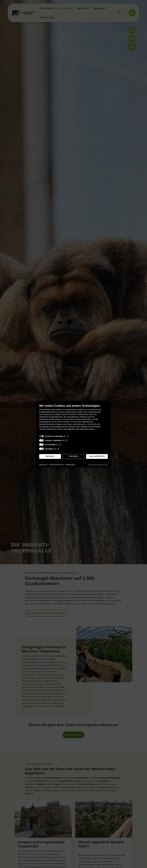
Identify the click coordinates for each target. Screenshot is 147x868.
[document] (73, 419)
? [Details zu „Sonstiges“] (58, 449)
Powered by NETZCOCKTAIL (98, 465)
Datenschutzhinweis (56, 465)
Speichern (74, 456)
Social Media (50, 445)
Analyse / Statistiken (53, 440)
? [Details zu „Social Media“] (60, 445)
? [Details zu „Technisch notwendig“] (67, 436)
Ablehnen (50, 456)
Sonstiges (49, 449)
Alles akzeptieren (97, 456)
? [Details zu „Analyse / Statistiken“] (67, 440)
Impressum (43, 465)
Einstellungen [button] (70, 465)
